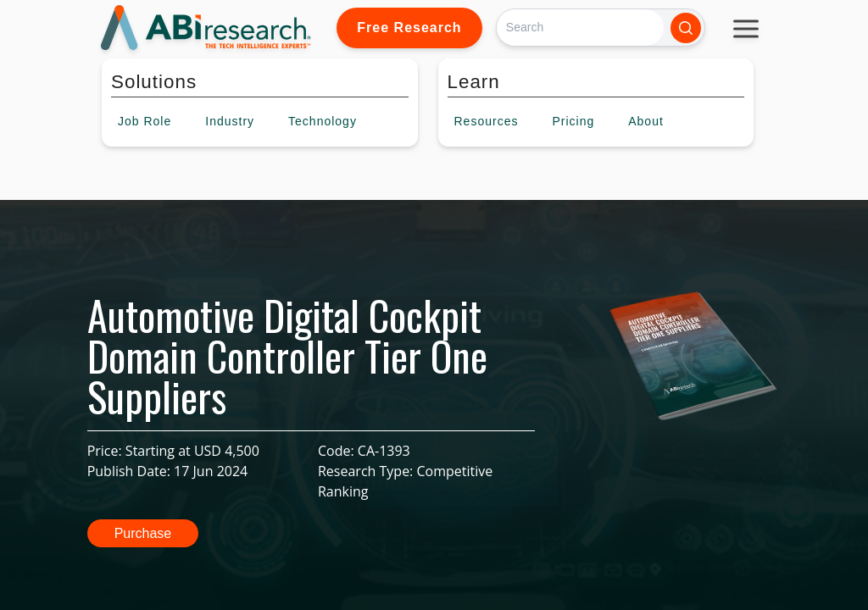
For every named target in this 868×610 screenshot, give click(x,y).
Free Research (409, 28)
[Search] (580, 28)
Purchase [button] (143, 533)
